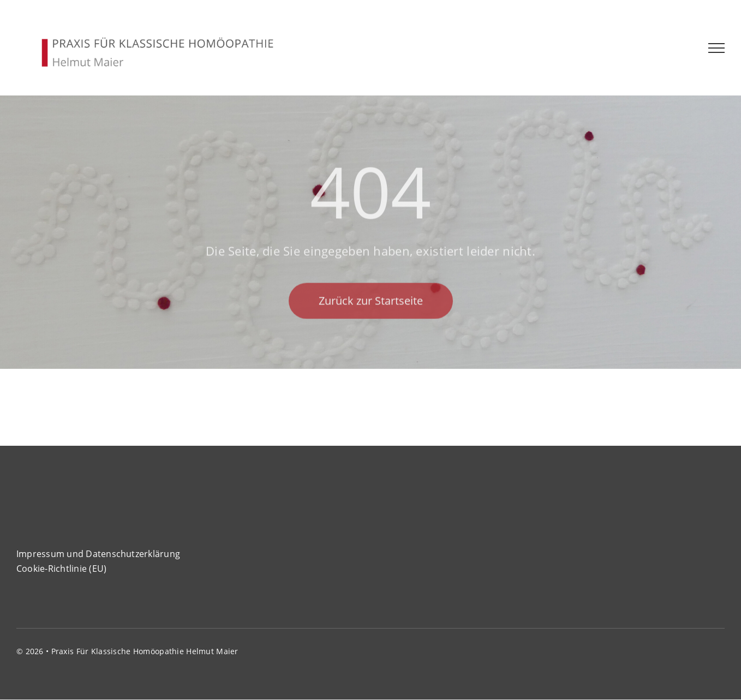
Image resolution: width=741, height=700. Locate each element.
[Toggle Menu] (717, 48)
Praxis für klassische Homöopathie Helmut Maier (145, 651)
